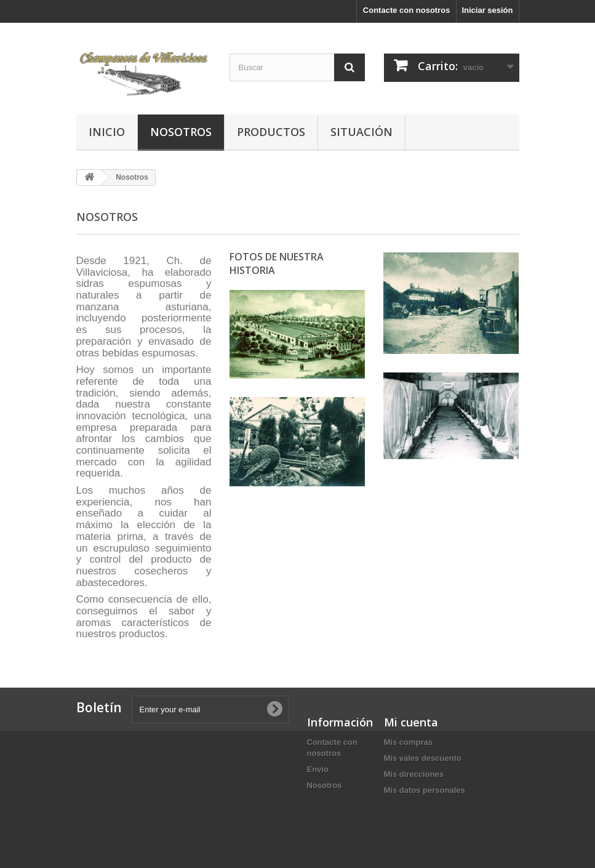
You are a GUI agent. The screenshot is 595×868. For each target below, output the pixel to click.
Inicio (107, 132)
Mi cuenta (411, 722)
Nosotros (181, 132)
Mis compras (408, 742)
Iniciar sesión (487, 10)
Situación (361, 132)
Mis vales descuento (423, 758)
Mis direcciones (414, 774)
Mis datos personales (425, 790)
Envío (318, 769)
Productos (271, 132)
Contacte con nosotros (407, 10)
